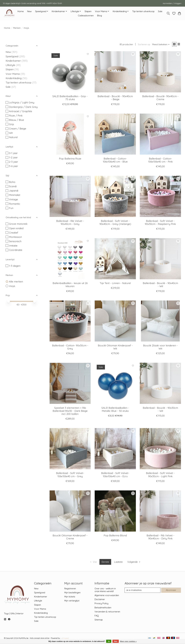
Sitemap (99, 620)
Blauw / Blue (16, 120)
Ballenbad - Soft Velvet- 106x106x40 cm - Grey (70, 475)
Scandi (13, 186)
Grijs (11, 124)
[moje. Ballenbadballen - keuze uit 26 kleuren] (70, 259)
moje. (12, 286)
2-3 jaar (13, 162)
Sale (160, 11)
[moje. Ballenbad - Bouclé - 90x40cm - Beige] (115, 72)
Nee (116, 641)
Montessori (15, 237)
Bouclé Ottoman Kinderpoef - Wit (115, 347)
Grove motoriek (18, 224)
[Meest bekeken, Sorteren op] (160, 45)
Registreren (70, 589)
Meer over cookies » (128, 641)
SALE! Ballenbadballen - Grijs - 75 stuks (70, 98)
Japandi (14, 191)
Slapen (88, 11)
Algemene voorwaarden (107, 596)
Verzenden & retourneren (107, 612)
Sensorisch (15, 241)
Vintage (13, 199)
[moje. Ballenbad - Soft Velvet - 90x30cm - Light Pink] (160, 449)
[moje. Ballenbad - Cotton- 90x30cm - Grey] (70, 321)
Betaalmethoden (103, 608)
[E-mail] (142, 591)
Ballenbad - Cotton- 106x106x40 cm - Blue (115, 161)
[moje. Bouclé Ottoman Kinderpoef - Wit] (115, 321)
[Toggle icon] (168, 13)
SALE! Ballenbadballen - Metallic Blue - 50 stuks (115, 410)
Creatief (14, 233)
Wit (11, 133)
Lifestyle (10, 65)
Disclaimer (100, 600)
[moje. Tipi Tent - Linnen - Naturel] (115, 259)
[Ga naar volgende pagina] (135, 562)
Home (21, 11)
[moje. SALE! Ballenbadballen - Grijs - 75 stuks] (70, 72)
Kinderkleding (14, 78)
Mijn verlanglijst (72, 601)
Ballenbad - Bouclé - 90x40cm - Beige (115, 98)
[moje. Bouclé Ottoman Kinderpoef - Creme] (70, 511)
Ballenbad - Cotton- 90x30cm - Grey (70, 347)
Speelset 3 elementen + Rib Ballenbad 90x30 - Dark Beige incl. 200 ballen (70, 411)
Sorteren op (143, 45)
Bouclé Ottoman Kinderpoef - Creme (70, 537)
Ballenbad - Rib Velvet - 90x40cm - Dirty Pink (160, 537)
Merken (17, 28)
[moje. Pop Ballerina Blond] (115, 511)
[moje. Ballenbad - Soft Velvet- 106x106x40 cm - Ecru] (115, 449)
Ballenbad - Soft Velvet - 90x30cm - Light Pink (160, 475)
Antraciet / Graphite (21, 111)
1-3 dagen (15, 266)
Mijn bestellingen (72, 593)
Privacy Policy (101, 604)
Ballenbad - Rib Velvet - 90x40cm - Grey (70, 223)
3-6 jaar (13, 166)
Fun (11, 208)
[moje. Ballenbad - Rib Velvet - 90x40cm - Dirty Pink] (160, 511)
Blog (100, 16)
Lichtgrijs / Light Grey (22, 102)
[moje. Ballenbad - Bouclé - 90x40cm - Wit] (160, 259)
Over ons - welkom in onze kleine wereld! (105, 590)
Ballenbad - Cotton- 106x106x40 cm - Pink (160, 161)
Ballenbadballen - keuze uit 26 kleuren (70, 285)
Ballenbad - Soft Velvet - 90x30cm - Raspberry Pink (160, 223)
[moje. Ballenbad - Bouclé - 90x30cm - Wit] (160, 384)
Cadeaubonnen (86, 16)
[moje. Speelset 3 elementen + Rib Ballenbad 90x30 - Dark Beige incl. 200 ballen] (70, 384)
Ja (109, 641)
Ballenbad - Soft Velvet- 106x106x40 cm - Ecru (115, 475)
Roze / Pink (16, 115)
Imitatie (13, 246)
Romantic (15, 204)
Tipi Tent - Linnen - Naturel (115, 284)
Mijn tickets (70, 597)
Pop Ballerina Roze (70, 159)
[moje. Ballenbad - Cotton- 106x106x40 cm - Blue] (115, 135)
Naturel (13, 137)
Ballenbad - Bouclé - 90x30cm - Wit (160, 410)
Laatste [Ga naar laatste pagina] (118, 562)
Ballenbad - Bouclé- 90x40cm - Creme (160, 98)
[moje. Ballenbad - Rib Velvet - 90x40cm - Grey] (70, 197)
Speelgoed (12, 56)
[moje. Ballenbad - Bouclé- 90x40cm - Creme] (160, 72)
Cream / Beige (18, 128)
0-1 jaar (13, 153)
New (29, 11)
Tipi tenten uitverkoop (143, 11)
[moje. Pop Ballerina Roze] (70, 135)
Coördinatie (16, 250)
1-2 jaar (13, 157)
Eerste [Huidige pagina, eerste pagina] (105, 562)
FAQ (97, 616)
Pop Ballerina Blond (115, 536)
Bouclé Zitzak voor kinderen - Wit (160, 347)
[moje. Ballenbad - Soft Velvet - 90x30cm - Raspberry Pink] (160, 197)
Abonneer (171, 591)
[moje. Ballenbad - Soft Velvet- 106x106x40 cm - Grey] (70, 449)
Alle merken (16, 281)
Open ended (16, 228)
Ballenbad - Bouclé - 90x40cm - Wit (160, 285)
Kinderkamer (13, 61)
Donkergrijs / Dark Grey (23, 107)
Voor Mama (13, 74)
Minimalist (15, 195)
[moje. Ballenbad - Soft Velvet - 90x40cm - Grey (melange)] (115, 197)
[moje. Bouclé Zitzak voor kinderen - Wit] (160, 321)
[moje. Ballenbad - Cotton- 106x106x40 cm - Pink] (160, 135)
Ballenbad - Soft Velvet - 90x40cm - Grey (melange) (115, 223)
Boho (12, 182)
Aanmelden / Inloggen (172, 3)
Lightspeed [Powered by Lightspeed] (65, 639)
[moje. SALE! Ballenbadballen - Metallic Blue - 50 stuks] (115, 384)
